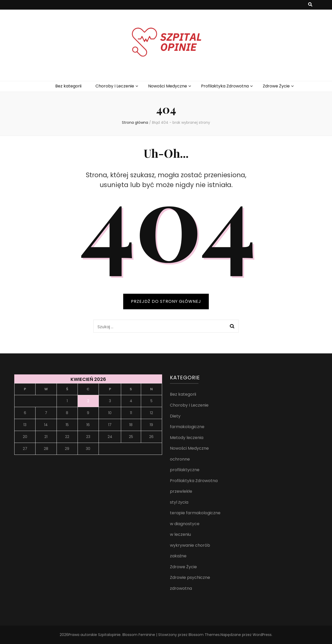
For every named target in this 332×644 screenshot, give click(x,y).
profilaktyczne (185, 470)
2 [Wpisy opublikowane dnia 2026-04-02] (88, 401)
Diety (175, 416)
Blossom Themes (204, 635)
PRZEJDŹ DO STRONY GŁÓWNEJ (166, 301)
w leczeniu (180, 534)
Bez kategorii (68, 86)
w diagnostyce (185, 524)
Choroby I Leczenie (115, 86)
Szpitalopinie (109, 635)
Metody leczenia (187, 438)
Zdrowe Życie (276, 86)
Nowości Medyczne (168, 86)
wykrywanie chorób (190, 545)
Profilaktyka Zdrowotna (225, 86)
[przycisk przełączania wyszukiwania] (310, 5)
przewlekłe (181, 491)
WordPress (262, 635)
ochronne (180, 459)
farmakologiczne (187, 427)
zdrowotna (181, 588)
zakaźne (178, 556)
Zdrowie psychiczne (190, 577)
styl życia (179, 502)
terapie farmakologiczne (195, 513)
